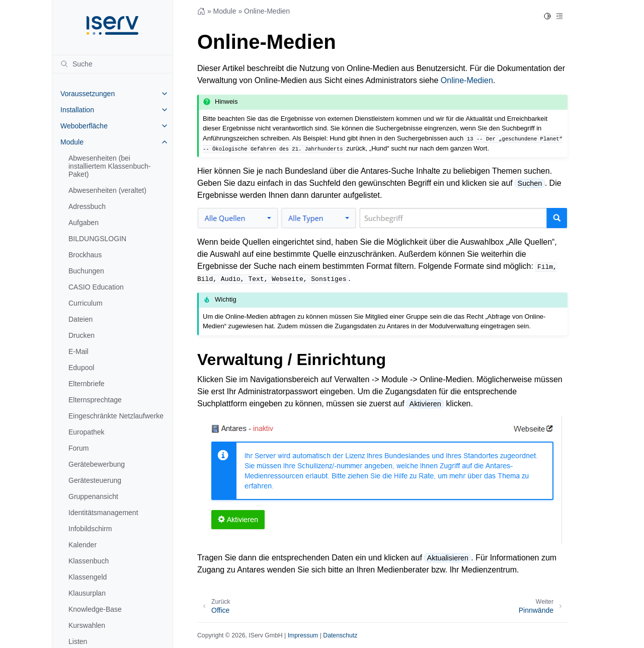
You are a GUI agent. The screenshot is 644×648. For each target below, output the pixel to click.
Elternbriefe (87, 384)
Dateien (80, 319)
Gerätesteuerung (95, 480)
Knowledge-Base (95, 609)
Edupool (81, 368)
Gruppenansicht (93, 496)
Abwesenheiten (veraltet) (107, 190)
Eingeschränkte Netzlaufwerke (116, 416)
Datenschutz (340, 635)
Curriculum (86, 303)
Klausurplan (87, 593)
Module (72, 142)
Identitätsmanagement (103, 513)
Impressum (303, 635)
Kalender (83, 545)
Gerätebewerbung (97, 464)
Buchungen (86, 271)
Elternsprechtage (95, 400)
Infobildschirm (90, 529)
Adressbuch (87, 206)
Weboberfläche (84, 126)
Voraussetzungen (88, 94)
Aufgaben (84, 223)
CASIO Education (96, 287)
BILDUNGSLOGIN (97, 239)
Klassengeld (88, 577)
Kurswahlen (87, 625)
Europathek (87, 432)
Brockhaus (85, 255)
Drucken (82, 335)
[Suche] (112, 64)
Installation (77, 110)
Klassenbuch (89, 561)
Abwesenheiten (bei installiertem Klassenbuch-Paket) (109, 166)
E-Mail (78, 351)
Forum (78, 448)
